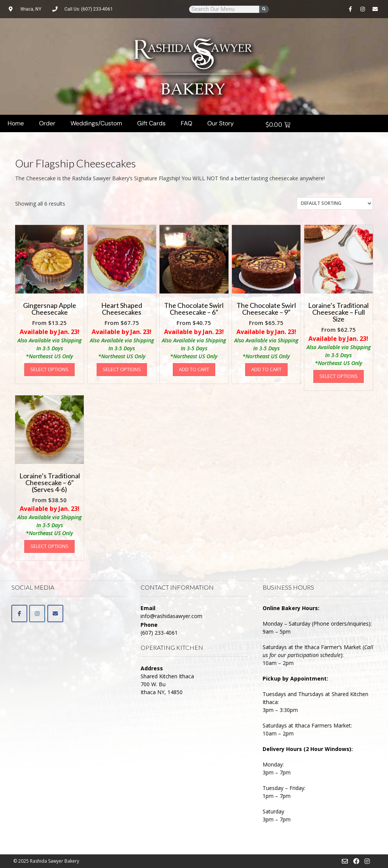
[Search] (264, 9)
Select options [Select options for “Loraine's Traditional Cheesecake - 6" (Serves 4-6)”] (49, 546)
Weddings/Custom (96, 123)
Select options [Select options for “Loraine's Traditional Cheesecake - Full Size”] (339, 376)
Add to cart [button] (194, 369)
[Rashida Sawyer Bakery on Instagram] (37, 614)
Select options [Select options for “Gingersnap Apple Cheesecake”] (49, 369)
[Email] (55, 614)
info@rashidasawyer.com (171, 616)
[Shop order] (335, 204)
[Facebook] (19, 614)
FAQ (186, 123)
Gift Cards (151, 123)
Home (16, 123)
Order (47, 123)
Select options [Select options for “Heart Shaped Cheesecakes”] (122, 369)
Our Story (221, 123)
